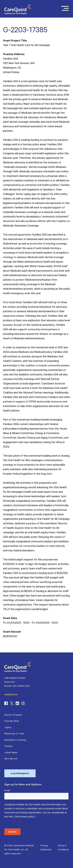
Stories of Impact (13, 715)
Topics (8, 728)
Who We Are (11, 759)
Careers (8, 747)
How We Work (12, 721)
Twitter (12, 703)
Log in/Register (20, 774)
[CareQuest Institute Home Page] (18, 14)
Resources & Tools (14, 734)
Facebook (6, 703)
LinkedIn (17, 703)
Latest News (11, 753)
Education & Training (15, 740)
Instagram (23, 703)
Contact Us (11, 695)
